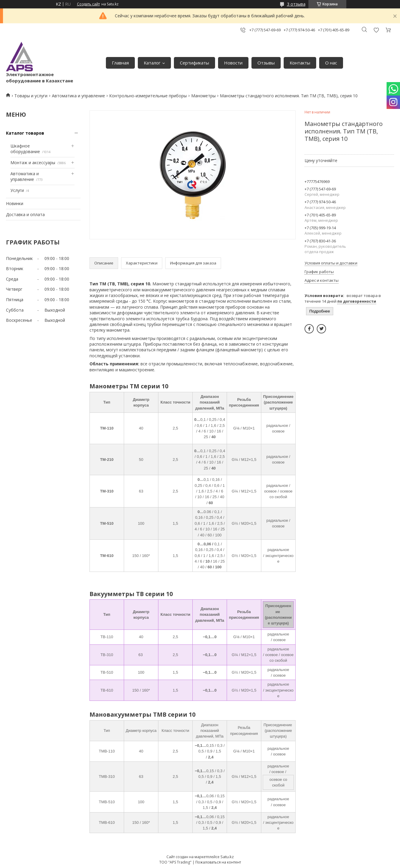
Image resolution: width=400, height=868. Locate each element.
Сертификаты (194, 63)
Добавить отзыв (376, 30)
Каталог (152, 63)
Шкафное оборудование (25, 149)
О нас (331, 63)
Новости (233, 63)
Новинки (15, 203)
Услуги (17, 190)
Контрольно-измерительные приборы (148, 96)
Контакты (300, 63)
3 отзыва (296, 4)
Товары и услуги (31, 96)
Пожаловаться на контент (218, 862)
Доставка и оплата (25, 214)
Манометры (203, 96)
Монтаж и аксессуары (33, 163)
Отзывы (266, 63)
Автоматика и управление (78, 96)
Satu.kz (227, 857)
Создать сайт (88, 4)
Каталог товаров (25, 133)
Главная (120, 63)
